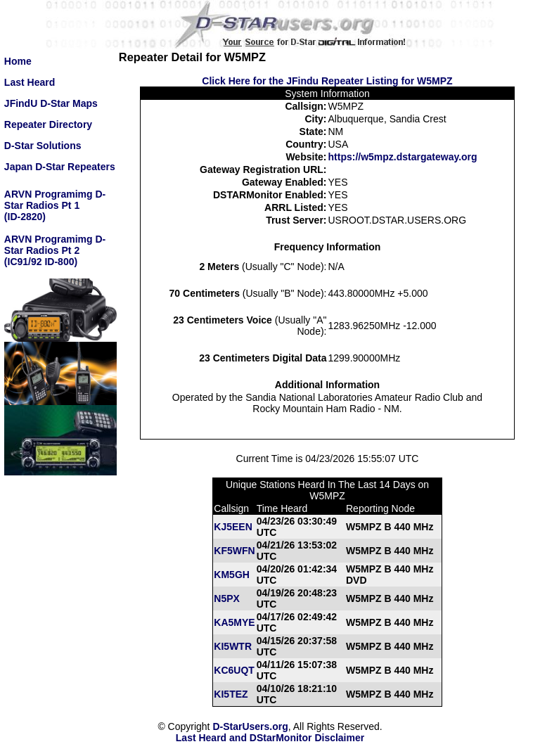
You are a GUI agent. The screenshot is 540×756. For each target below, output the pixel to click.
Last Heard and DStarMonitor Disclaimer (270, 738)
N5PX (227, 598)
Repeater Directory (48, 124)
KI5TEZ (231, 694)
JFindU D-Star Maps (51, 103)
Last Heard (30, 82)
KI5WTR (233, 646)
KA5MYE (234, 622)
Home (18, 61)
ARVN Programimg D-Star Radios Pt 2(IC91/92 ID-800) (55, 250)
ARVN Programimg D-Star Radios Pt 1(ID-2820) (55, 205)
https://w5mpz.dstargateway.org (403, 157)
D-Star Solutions (43, 146)
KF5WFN (234, 551)
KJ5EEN (233, 527)
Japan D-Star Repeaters (60, 167)
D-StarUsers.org (250, 726)
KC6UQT (234, 670)
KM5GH (232, 575)
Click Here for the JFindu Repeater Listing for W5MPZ (327, 81)
